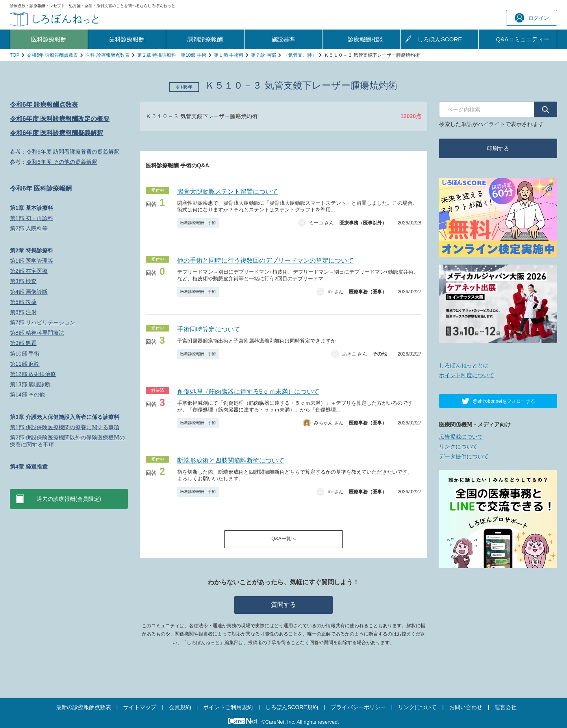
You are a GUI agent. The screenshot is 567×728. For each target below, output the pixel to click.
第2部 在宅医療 (29, 271)
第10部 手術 (25, 354)
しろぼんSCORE (440, 39)
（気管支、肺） (300, 55)
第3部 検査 (23, 281)
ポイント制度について (467, 375)
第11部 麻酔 (25, 364)
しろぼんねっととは (464, 365)
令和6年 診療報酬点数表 (52, 55)
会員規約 (180, 707)
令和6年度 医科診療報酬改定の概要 (60, 119)
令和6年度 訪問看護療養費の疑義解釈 (73, 152)
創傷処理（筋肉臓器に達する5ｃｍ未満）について (248, 392)
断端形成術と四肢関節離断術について (231, 460)
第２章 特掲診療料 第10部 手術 (172, 55)
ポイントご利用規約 (228, 707)
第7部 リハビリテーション (43, 322)
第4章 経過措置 (29, 467)
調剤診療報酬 (205, 39)
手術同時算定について (209, 329)
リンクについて (458, 446)
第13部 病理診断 (30, 384)
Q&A (523, 39)
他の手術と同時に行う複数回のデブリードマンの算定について (265, 260)
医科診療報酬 (49, 39)
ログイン (532, 18)
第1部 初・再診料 (31, 218)
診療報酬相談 (365, 39)
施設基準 (283, 39)
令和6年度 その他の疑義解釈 (62, 162)
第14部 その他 (27, 395)
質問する (283, 605)
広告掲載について (461, 437)
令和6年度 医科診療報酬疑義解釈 (57, 133)
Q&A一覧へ (283, 539)
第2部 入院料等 (29, 228)
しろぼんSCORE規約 (292, 707)
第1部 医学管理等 (31, 261)
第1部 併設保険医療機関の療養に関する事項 (65, 427)
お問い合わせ (466, 707)
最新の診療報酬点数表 (83, 707)
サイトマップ (140, 707)
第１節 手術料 (229, 55)
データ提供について (464, 456)
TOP (15, 55)
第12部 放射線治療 (33, 374)
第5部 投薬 (23, 302)
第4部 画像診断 (29, 292)
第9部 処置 (23, 343)
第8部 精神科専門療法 (37, 333)
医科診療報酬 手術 (198, 223)
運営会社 (506, 707)
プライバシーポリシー (358, 707)
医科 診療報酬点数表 (107, 55)
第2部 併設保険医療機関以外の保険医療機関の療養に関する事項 (67, 441)
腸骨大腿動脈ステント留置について (228, 192)
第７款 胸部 (263, 55)
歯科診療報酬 (127, 39)
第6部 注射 (23, 312)
